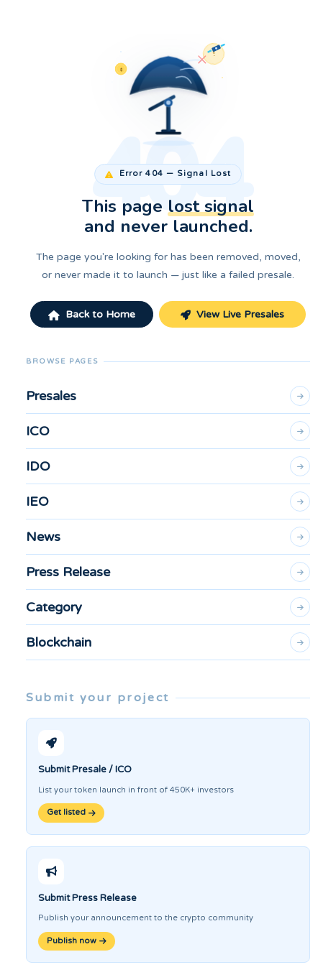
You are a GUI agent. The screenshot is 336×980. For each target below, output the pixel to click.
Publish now (77, 941)
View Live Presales (232, 314)
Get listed (71, 812)
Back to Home (92, 314)
